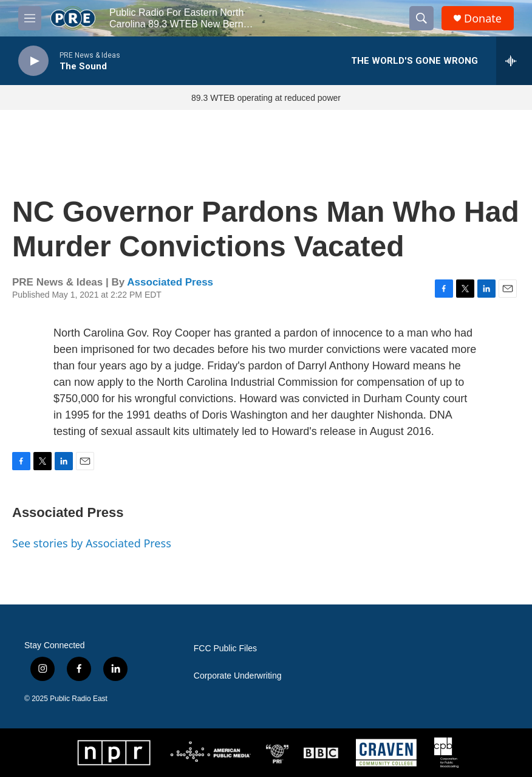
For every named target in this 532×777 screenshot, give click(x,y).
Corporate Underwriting (238, 676)
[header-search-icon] (421, 18)
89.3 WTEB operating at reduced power (266, 98)
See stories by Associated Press (92, 543)
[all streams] (514, 61)
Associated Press (170, 282)
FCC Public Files (225, 649)
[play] (33, 61)
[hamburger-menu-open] (30, 18)
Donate (483, 19)
